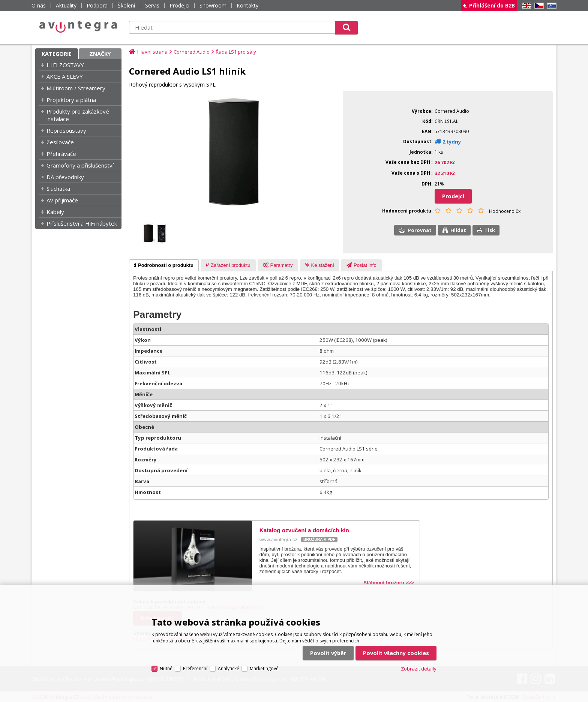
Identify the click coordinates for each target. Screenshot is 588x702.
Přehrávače (61, 154)
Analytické (229, 668)
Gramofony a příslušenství (80, 165)
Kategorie (57, 54)
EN (525, 6)
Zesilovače (60, 142)
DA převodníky (65, 177)
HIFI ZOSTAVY (65, 65)
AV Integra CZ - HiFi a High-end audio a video (78, 27)
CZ (538, 6)
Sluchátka (58, 189)
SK (550, 6)
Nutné (166, 668)
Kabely (55, 212)
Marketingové (264, 668)
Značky (100, 54)
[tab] (164, 265)
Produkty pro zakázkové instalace (78, 115)
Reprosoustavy (66, 130)
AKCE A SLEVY (65, 76)
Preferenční (195, 668)
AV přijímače (62, 200)
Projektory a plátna (71, 100)
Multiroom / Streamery (76, 88)
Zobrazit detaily (419, 669)
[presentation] (164, 265)
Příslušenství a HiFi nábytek (82, 223)
